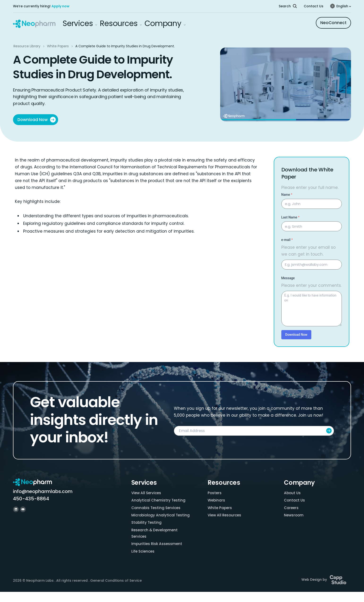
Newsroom (294, 517)
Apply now (60, 6)
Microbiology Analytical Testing (154, 520)
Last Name (290, 218)
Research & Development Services (156, 542)
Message (288, 278)
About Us (293, 493)
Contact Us (314, 6)
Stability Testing (147, 531)
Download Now (37, 120)
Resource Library (27, 46)
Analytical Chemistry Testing (159, 501)
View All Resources (225, 517)
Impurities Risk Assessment (157, 553)
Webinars (217, 501)
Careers (292, 509)
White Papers (58, 46)
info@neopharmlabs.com (43, 492)
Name (287, 195)
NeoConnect (333, 23)
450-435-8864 (31, 499)
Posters (215, 493)
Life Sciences (144, 561)
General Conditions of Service (116, 591)
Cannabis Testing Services (157, 509)
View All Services (147, 493)
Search (288, 6)
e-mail (287, 240)
